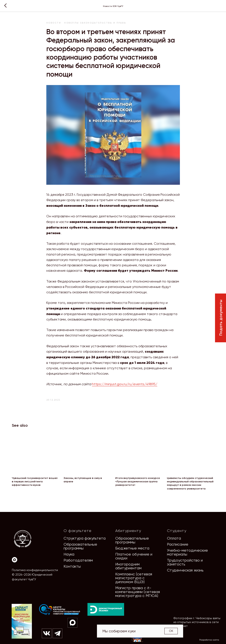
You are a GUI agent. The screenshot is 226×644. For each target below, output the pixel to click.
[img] (60, 610)
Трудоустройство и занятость (185, 562)
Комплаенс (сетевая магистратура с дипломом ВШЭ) (134, 578)
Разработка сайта (209, 640)
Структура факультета (85, 538)
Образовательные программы (80, 546)
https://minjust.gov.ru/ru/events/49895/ (125, 384)
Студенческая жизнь (185, 570)
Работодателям (78, 560)
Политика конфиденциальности (35, 570)
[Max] (15, 560)
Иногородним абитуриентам (128, 566)
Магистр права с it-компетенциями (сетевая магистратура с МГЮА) (138, 592)
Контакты (72, 566)
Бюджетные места (132, 548)
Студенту (177, 531)
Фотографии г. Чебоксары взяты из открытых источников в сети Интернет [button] (197, 622)
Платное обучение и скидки (134, 556)
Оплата (174, 538)
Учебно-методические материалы (187, 552)
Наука (69, 554)
